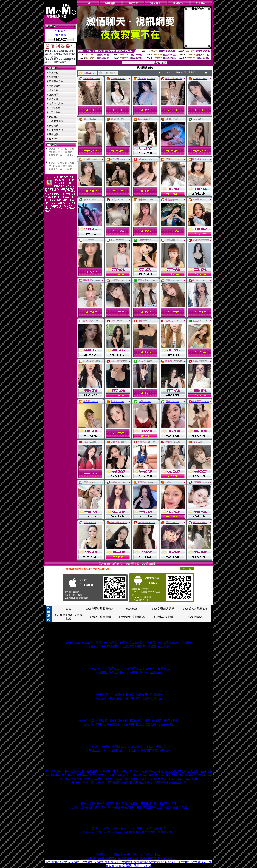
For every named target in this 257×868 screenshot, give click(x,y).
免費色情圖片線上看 (149, 807)
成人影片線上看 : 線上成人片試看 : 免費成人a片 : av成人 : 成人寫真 (156, 779)
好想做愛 (129, 695)
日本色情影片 (105, 804)
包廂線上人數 (56, 103)
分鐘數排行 (55, 77)
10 (169, 72)
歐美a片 (102, 854)
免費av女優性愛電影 (108, 725)
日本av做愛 (98, 783)
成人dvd (151, 669)
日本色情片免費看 (127, 804)
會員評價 (54, 90)
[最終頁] (191, 72)
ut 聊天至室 (94, 750)
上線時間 (54, 95)
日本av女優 (88, 804)
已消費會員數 (56, 81)
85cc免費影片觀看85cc (132, 617)
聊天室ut (165, 750)
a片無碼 (114, 854)
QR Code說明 (187, 569)
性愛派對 (128, 725)
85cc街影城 (195, 617)
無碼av (96, 747)
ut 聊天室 (131, 750)
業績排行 (54, 72)
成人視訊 (54, 139)
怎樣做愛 (155, 695)
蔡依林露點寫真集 (176, 807)
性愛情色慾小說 (152, 698)
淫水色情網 (89, 858)
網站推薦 (54, 126)
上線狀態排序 (56, 121)
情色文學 (101, 698)
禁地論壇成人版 (134, 669)
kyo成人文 (94, 669)
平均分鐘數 (55, 86)
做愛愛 (152, 646)
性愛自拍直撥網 (146, 725)
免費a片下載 (152, 854)
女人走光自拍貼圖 (81, 807)
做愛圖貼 (102, 695)
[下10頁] (183, 72)
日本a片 (126, 854)
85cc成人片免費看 (100, 617)
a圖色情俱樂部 (107, 858)
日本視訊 (146, 804)
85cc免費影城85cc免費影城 (174, 643)
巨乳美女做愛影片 (134, 646)
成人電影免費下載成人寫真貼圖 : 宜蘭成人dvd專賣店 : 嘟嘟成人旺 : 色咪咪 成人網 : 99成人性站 (104, 771)
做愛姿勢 (142, 695)
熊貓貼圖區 (115, 698)
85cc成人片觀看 (163, 617)
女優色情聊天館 (128, 858)
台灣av (106, 747)
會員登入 (61, 31)
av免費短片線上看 (124, 807)
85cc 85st (132, 609)
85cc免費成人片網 (163, 609)
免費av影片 (119, 747)
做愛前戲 (164, 646)
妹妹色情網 (168, 858)
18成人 (144, 672)
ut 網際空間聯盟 (148, 750)
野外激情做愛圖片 (141, 783)
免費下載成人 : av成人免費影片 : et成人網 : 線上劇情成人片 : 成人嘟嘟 (133, 775)
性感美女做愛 (80, 783)
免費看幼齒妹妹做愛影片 (170, 783)
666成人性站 (117, 672)
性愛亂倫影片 (166, 725)
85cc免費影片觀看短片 (100, 609)
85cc (68, 609)
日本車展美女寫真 (165, 804)
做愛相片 (93, 646)
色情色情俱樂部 (149, 858)
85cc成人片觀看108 (195, 609)
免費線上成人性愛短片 (93, 721)
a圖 (126, 698)
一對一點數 (55, 112)
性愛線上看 (171, 721)
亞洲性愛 (115, 721)
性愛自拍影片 (153, 721)
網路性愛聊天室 (133, 721)
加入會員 (61, 35)
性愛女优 (88, 725)
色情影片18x (103, 807)
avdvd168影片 (137, 747)
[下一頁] (175, 72)
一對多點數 (55, 108)
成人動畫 (156, 672)
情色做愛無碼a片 (117, 783)
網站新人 (54, 117)
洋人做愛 (115, 695)
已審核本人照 (56, 130)
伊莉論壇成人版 (112, 669)
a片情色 (135, 698)
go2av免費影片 (156, 747)
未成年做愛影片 (111, 646)
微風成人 (164, 669)
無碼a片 (137, 854)
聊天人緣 (54, 99)
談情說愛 (54, 134)
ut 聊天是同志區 (113, 750)
